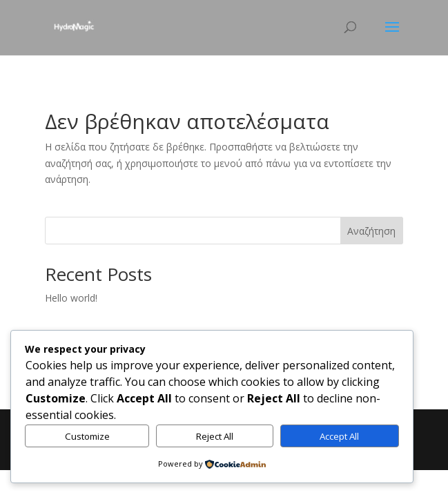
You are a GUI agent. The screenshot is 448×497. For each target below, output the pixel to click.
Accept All (339, 436)
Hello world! (71, 298)
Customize (87, 436)
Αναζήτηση (371, 231)
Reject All (215, 436)
